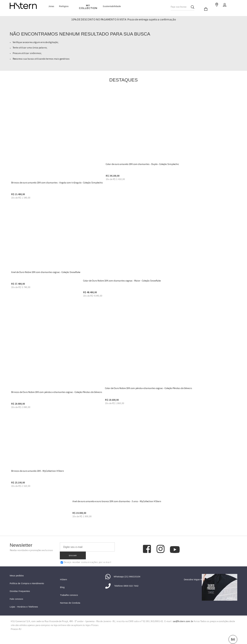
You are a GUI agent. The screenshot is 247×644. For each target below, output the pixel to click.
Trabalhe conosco (69, 590)
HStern (64, 574)
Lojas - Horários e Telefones (24, 602)
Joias (51, 6)
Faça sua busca (176, 6)
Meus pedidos (17, 570)
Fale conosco (16, 594)
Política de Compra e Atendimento (27, 578)
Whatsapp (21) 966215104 (123, 571)
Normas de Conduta (70, 598)
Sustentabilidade (112, 6)
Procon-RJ (16, 624)
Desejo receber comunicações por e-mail (86, 554)
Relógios (64, 6)
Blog (62, 582)
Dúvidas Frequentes (20, 586)
